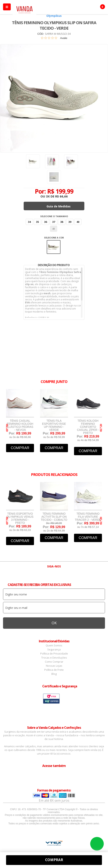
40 (78, 222)
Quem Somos (54, 645)
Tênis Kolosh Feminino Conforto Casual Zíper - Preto (88, 427)
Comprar (20, 448)
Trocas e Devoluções (54, 658)
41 (54, 229)
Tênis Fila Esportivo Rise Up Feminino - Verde (54, 425)
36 (46, 222)
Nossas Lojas (54, 666)
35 (37, 222)
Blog (54, 674)
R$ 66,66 (61, 196)
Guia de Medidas (59, 206)
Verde (54, 247)
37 (54, 222)
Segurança (54, 649)
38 (62, 222)
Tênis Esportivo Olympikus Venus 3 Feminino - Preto (20, 518)
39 (70, 222)
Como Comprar (54, 662)
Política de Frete (54, 670)
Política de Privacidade (54, 653)
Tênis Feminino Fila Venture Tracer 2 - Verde (88, 517)
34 (29, 222)
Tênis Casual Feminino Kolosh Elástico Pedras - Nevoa (20, 425)
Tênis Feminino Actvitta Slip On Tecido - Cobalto (54, 517)
